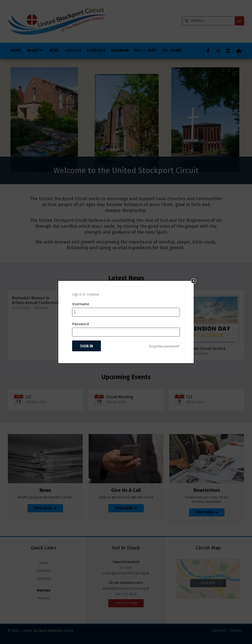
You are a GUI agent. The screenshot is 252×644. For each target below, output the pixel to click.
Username (81, 304)
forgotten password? (165, 346)
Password (80, 324)
